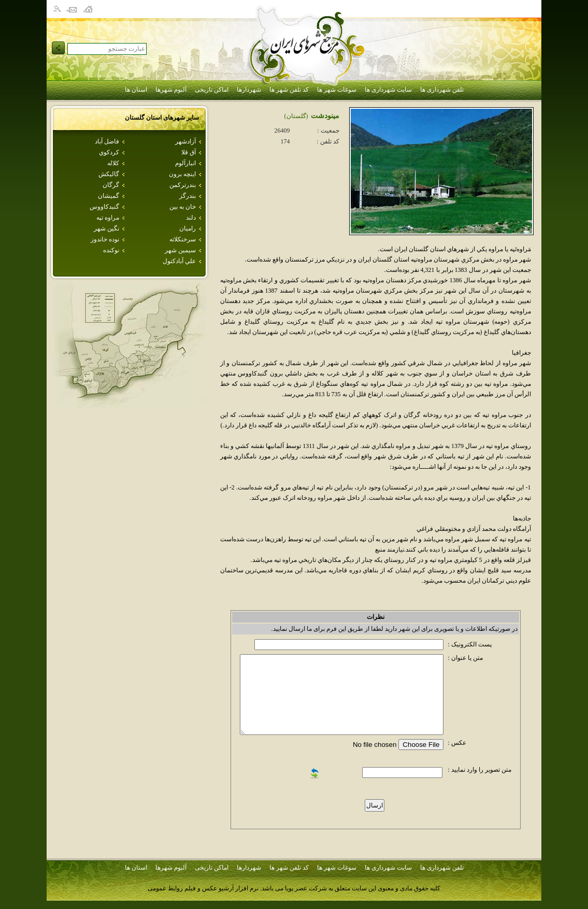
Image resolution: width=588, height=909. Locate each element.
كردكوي (109, 152)
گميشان (109, 196)
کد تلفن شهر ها (289, 90)
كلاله (113, 163)
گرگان (111, 185)
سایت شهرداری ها (388, 90)
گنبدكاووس (104, 207)
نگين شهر (106, 228)
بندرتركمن (183, 185)
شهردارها (249, 90)
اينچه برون (182, 174)
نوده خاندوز (105, 239)
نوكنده (111, 250)
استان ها (136, 90)
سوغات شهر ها (337, 90)
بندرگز (188, 196)
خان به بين (183, 207)
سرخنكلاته (183, 239)
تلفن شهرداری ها (442, 90)
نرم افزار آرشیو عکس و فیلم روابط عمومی (203, 888)
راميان (188, 228)
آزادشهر (185, 141)
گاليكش (109, 174)
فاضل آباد (107, 141)
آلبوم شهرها (171, 90)
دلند (191, 218)
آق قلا (189, 152)
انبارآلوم (185, 163)
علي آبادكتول (179, 261)
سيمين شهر (180, 250)
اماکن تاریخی (212, 90)
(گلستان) (296, 116)
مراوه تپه (108, 218)
